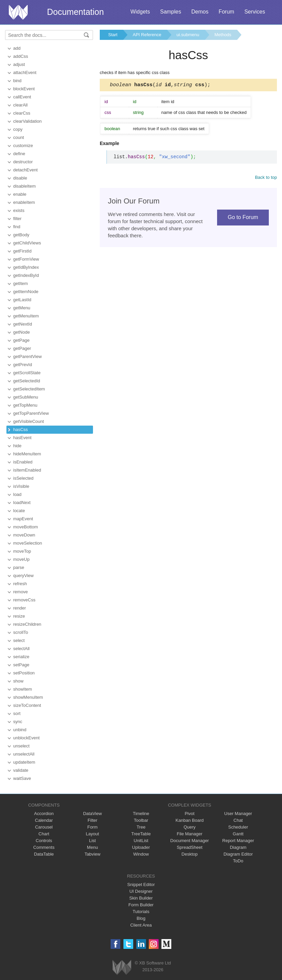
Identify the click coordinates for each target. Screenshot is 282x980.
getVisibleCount (29, 421)
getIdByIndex (26, 267)
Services (255, 12)
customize (23, 146)
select (19, 640)
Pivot (190, 814)
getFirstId (22, 251)
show (18, 681)
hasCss (20, 429)
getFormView (26, 259)
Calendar (44, 820)
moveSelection (28, 543)
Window (141, 854)
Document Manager (190, 841)
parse (19, 567)
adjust (19, 64)
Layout (92, 834)
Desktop (190, 854)
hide (17, 446)
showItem (23, 689)
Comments (44, 847)
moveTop (22, 551)
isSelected (23, 478)
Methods (223, 35)
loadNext (22, 503)
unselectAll (24, 754)
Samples (170, 12)
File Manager (190, 834)
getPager (22, 348)
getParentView (27, 356)
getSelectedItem (29, 389)
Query (190, 827)
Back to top (266, 178)
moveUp (21, 559)
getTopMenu (25, 405)
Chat (238, 820)
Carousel (44, 827)
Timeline (141, 814)
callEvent (22, 97)
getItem (20, 283)
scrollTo (21, 632)
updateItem (24, 762)
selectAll (21, 649)
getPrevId (23, 365)
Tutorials (141, 912)
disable (20, 178)
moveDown (24, 535)
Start (113, 35)
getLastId (22, 300)
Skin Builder (141, 898)
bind (17, 81)
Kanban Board (190, 820)
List (92, 841)
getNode (21, 332)
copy (18, 129)
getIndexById (26, 275)
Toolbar (141, 820)
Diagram (238, 847)
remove (20, 592)
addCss (21, 56)
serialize (21, 657)
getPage (21, 340)
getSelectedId (27, 381)
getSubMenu (26, 397)
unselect (21, 746)
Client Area (141, 925)
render (20, 608)
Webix (122, 967)
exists (19, 210)
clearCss (22, 113)
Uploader (141, 847)
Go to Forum (243, 218)
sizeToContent (27, 705)
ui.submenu (188, 35)
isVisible (21, 486)
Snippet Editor (141, 885)
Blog (141, 918)
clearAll (20, 105)
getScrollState (27, 373)
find (17, 227)
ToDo (238, 861)
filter (17, 219)
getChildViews (27, 243)
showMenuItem (28, 697)
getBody (21, 235)
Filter (92, 820)
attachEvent (25, 73)
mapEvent (23, 519)
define (19, 154)
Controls (44, 841)
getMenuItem (26, 316)
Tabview (92, 854)
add (17, 48)
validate (21, 770)
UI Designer (141, 891)
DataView (92, 814)
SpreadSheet (190, 847)
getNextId (23, 324)
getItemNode (26, 292)
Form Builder (141, 905)
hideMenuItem (27, 454)
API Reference (147, 35)
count (19, 137)
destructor (23, 162)
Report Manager (238, 841)
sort (17, 713)
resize (19, 616)
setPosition (24, 673)
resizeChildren (27, 624)
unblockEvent (26, 738)
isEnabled (23, 462)
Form (92, 827)
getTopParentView (31, 413)
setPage (21, 665)
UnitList (141, 841)
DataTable (44, 854)
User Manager (238, 814)
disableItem (24, 186)
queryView (23, 576)
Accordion (44, 814)
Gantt (238, 834)
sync (18, 722)
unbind (20, 730)
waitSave (22, 778)
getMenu (22, 308)
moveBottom (26, 527)
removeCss (24, 600)
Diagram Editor (238, 854)
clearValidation (27, 121)
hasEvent (22, 438)
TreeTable (141, 834)
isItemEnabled (27, 470)
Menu (92, 847)
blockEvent (24, 89)
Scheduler (238, 827)
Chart (44, 834)
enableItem (24, 202)
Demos (200, 12)
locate (19, 511)
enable (20, 194)
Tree (141, 827)
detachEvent (25, 170)
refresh (20, 584)
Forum (226, 12)
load (17, 494)
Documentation (75, 12)
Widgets (140, 12)
